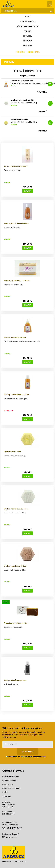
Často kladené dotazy (11, 776)
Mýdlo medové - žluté (19, 119)
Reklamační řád (8, 784)
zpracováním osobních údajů (33, 757)
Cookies (5, 792)
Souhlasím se (26, 757)
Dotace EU (28, 36)
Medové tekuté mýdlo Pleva (22, 81)
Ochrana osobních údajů (11, 788)
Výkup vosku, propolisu (28, 26)
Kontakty (28, 46)
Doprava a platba (28, 22)
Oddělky (28, 31)
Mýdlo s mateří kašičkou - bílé (22, 100)
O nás (28, 17)
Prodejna (28, 41)
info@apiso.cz (11, 837)
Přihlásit (20, 52)
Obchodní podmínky (10, 780)
